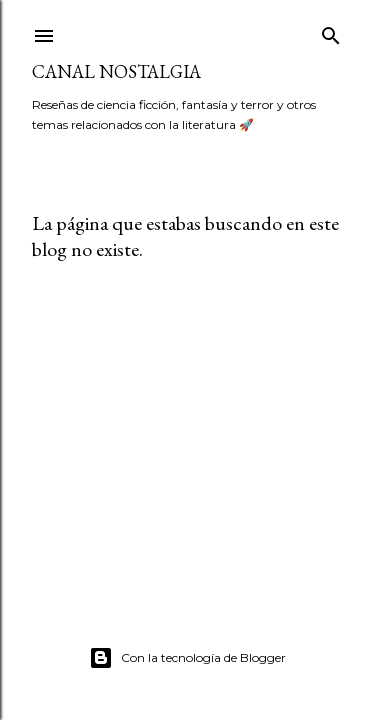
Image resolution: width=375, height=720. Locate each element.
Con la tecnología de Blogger (187, 658)
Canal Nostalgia (116, 71)
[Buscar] (331, 31)
